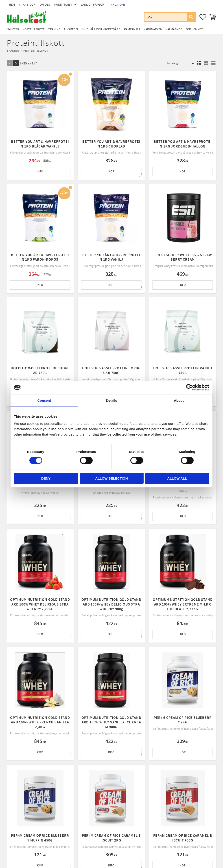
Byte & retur (68, 820)
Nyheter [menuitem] (13, 29)
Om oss (66, 802)
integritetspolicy (138, 751)
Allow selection (112, 478)
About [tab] (179, 400)
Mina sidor (67, 791)
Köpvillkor (67, 808)
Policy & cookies (71, 814)
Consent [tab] (44, 400)
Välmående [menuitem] (174, 29)
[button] (203, 17)
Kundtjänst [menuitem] (63, 5)
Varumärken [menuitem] (153, 29)
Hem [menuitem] (12, 5)
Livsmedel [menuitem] (71, 29)
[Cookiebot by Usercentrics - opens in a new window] (189, 388)
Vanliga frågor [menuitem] (92, 5)
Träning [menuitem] (54, 29)
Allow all (177, 478)
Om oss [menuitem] (45, 5)
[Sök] (191, 17)
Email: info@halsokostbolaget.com (28, 803)
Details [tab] (111, 400)
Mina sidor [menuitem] (27, 5)
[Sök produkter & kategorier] (166, 17)
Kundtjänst (68, 797)
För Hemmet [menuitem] (194, 29)
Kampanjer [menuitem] (132, 29)
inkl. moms (118, 5)
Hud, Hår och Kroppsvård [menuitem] (101, 29)
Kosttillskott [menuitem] (34, 29)
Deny (46, 478)
